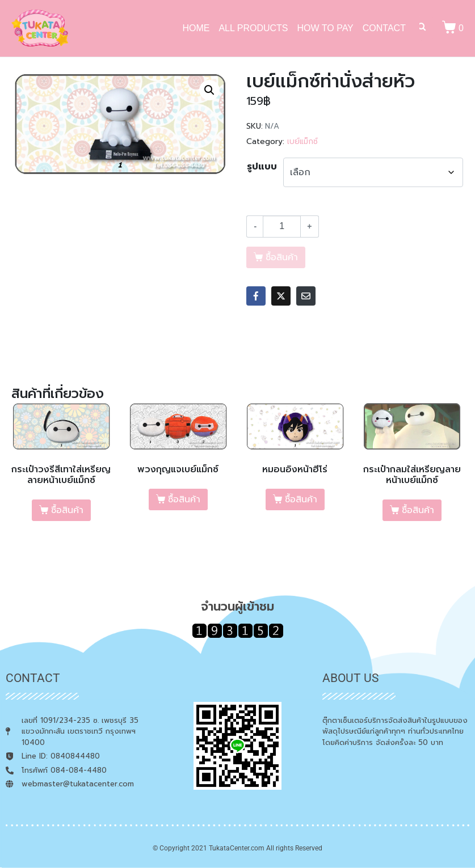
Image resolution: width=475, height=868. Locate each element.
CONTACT (384, 28)
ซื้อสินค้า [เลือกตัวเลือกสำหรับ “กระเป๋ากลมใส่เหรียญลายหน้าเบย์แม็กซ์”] (418, 510)
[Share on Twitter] (281, 296)
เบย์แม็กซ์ (302, 141)
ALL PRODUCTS (253, 28)
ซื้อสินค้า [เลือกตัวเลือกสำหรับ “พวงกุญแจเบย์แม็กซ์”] (184, 499)
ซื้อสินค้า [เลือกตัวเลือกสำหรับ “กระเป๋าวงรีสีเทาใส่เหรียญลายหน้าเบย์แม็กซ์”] (67, 510)
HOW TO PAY (325, 28)
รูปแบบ (262, 167)
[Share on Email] (306, 296)
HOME (196, 28)
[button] (209, 90)
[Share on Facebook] (256, 296)
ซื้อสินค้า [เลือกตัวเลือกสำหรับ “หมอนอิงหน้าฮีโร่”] (301, 499)
